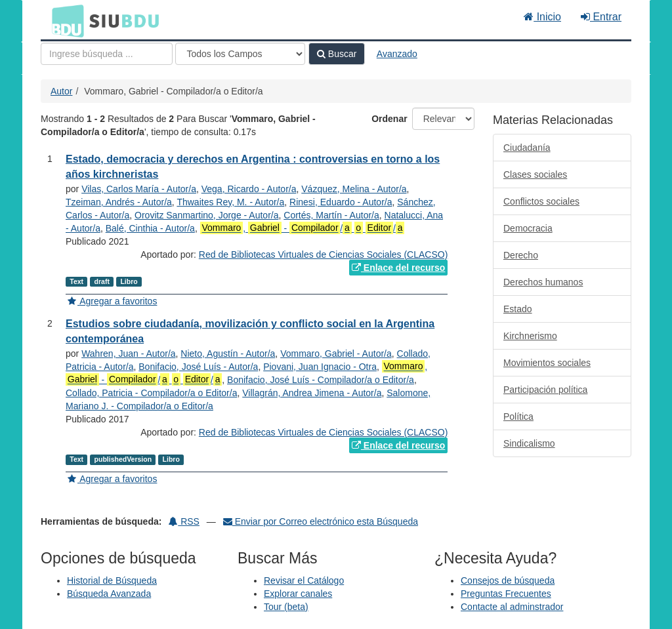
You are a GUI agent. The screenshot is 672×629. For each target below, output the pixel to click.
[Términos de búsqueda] (107, 54)
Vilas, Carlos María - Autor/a (139, 189)
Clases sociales (535, 174)
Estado (518, 309)
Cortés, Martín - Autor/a (331, 215)
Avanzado (397, 54)
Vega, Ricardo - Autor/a (249, 189)
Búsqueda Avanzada (109, 594)
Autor (61, 91)
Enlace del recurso (398, 268)
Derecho (521, 255)
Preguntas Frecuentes (506, 594)
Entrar (601, 17)
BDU (64, 20)
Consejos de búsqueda (508, 580)
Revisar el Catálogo (304, 580)
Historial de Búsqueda (112, 580)
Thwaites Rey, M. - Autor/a (230, 202)
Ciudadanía (527, 148)
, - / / (303, 228)
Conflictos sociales (541, 201)
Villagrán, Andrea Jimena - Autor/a (312, 393)
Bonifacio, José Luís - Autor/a (198, 367)
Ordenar (389, 119)
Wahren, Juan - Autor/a (128, 354)
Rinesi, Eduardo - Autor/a (341, 202)
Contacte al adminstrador (512, 607)
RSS (184, 521)
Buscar (337, 54)
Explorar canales (298, 594)
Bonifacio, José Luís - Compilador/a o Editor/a (321, 380)
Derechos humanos (543, 282)
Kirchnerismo (530, 336)
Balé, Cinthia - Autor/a (150, 228)
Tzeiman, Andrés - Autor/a (119, 202)
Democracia (528, 228)
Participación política (545, 390)
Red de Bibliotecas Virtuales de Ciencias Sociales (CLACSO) (323, 254)
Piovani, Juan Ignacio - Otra (320, 367)
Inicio (542, 17)
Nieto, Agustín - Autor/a (228, 354)
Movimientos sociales (547, 363)
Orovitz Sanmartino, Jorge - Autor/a (206, 215)
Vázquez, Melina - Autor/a (354, 189)
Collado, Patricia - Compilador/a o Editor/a (151, 393)
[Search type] (240, 54)
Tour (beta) (286, 607)
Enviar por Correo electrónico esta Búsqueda (321, 521)
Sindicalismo (529, 443)
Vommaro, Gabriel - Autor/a (336, 354)
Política (518, 416)
